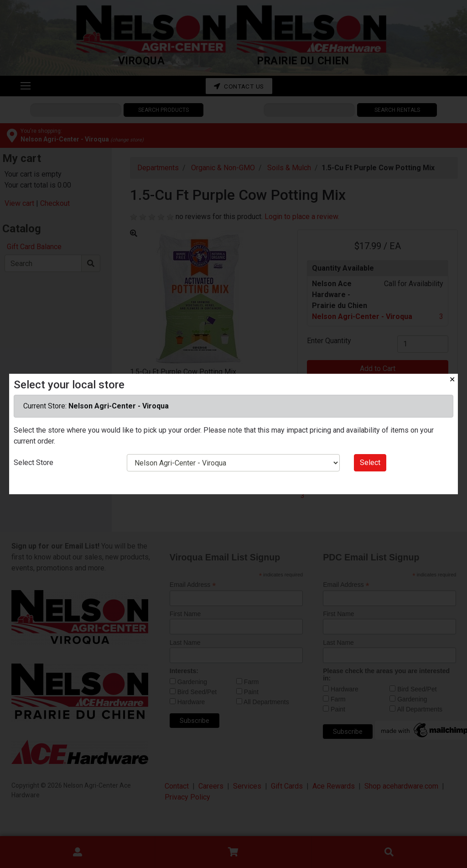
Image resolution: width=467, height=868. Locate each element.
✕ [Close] (452, 379)
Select (370, 463)
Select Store (34, 463)
